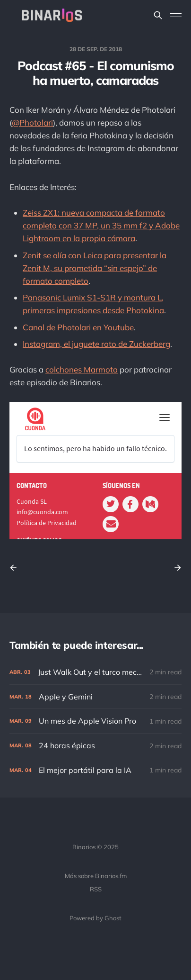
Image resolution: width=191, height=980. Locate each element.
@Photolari (32, 122)
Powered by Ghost (95, 918)
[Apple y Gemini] (95, 697)
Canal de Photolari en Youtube (78, 327)
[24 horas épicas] (95, 746)
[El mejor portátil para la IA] (95, 770)
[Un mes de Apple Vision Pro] (95, 721)
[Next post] (174, 568)
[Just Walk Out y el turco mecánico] (95, 672)
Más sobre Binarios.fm (96, 876)
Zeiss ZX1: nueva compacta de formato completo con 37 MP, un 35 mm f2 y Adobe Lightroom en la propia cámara (101, 225)
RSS (96, 889)
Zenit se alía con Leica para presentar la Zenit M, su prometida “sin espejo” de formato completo (95, 268)
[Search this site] (158, 15)
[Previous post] (17, 568)
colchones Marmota (82, 369)
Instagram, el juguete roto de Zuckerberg (96, 344)
